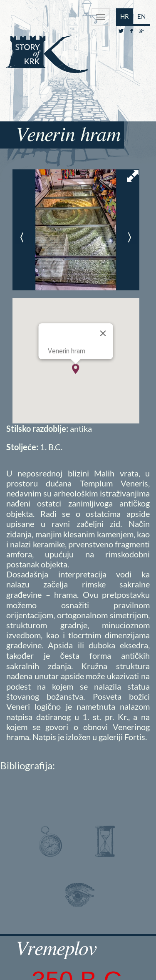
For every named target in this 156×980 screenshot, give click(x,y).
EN (141, 16)
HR (125, 16)
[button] (76, 369)
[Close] (103, 333)
